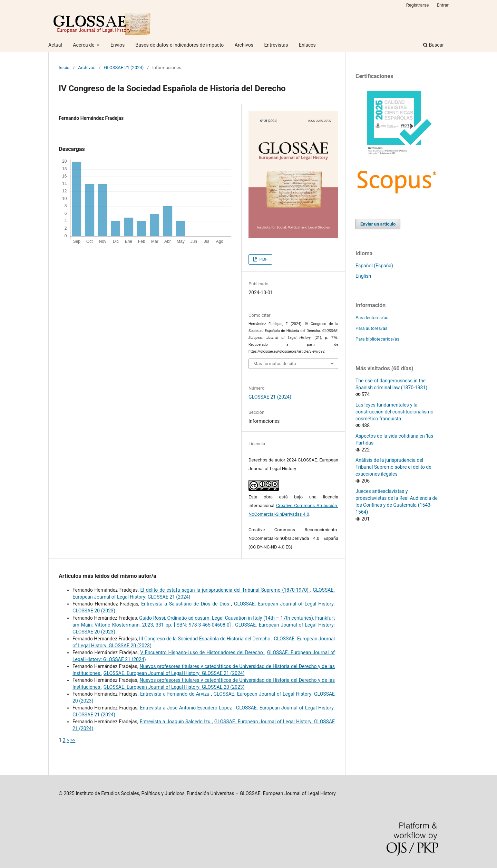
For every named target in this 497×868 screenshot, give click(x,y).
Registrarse (418, 5)
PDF (263, 259)
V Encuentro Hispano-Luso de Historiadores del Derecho (202, 652)
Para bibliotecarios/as (377, 339)
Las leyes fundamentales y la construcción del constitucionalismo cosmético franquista (394, 412)
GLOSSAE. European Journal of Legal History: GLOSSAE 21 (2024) (174, 673)
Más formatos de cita (275, 364)
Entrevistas (276, 45)
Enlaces (307, 45)
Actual (55, 45)
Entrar (443, 5)
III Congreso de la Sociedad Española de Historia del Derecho (205, 639)
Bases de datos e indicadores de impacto (180, 45)
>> (73, 740)
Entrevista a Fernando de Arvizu (176, 694)
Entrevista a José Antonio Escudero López (187, 708)
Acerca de (84, 45)
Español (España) (374, 266)
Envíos (118, 45)
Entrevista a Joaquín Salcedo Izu (176, 722)
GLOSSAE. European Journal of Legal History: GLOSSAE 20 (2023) (174, 687)
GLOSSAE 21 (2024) (124, 68)
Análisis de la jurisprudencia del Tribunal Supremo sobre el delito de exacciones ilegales (393, 467)
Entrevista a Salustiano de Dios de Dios (186, 604)
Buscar (433, 45)
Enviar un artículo (378, 224)
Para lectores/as (372, 318)
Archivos (244, 45)
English (363, 276)
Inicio (64, 68)
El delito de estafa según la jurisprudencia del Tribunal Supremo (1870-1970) (225, 590)
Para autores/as (372, 328)
